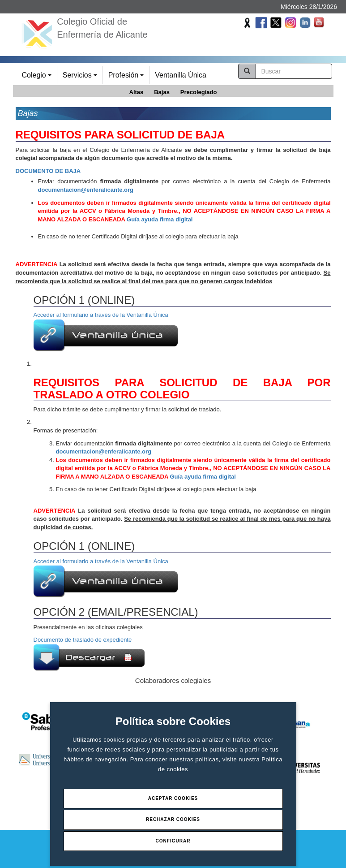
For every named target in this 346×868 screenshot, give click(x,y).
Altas (137, 92)
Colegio (38, 78)
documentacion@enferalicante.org (86, 190)
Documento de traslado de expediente (83, 640)
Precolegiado (199, 92)
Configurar (173, 841)
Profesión (127, 78)
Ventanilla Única (181, 75)
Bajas (162, 92)
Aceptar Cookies (173, 798)
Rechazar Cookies (173, 819)
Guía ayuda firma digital (160, 219)
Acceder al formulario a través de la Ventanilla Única (106, 331)
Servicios (81, 78)
